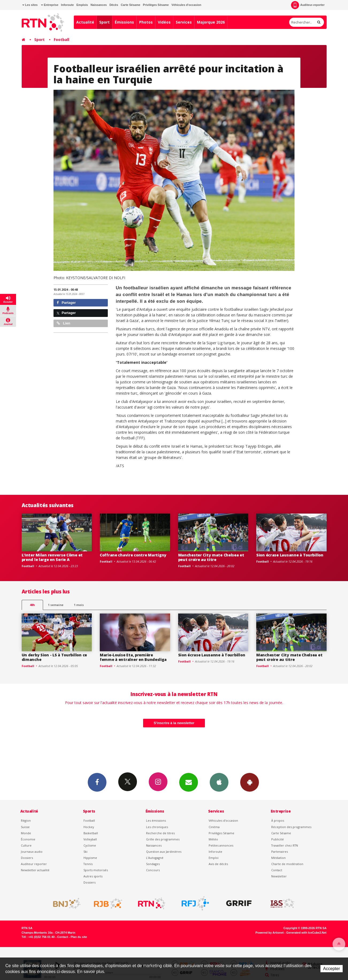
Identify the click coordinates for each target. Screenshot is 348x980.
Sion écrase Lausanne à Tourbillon (290, 555)
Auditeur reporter (34, 864)
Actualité (85, 22)
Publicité (278, 839)
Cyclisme (90, 845)
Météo (213, 839)
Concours (153, 870)
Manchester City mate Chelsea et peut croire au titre (211, 557)
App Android (250, 782)
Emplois (82, 5)
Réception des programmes (291, 827)
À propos (278, 820)
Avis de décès (218, 864)
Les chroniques (157, 827)
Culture (26, 845)
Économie (28, 839)
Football (62, 40)
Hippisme (90, 858)
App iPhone (219, 782)
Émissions (124, 22)
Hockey (89, 827)
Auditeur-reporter (308, 5)
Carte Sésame (131, 5)
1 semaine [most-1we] (56, 605)
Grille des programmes (163, 839)
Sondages (153, 864)
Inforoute (67, 5)
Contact (277, 870)
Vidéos (164, 22)
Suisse (25, 827)
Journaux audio (32, 852)
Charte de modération (287, 864)
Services (184, 22)
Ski (85, 852)
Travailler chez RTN (285, 845)
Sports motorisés (96, 870)
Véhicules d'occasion (186, 5)
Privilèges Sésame (156, 5)
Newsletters (189, 782)
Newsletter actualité (35, 870)
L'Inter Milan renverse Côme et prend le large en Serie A (52, 557)
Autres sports (93, 876)
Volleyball (90, 839)
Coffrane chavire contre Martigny (133, 555)
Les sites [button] (30, 5)
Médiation (278, 858)
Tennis (88, 864)
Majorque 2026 (211, 22)
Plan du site (79, 937)
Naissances (99, 5)
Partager (66, 303)
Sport (104, 22)
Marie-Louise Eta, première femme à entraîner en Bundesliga (133, 657)
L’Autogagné (155, 858)
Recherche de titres (160, 833)
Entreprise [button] (50, 5)
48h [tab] (32, 605)
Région (26, 820)
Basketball (91, 833)
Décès (114, 5)
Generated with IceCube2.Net (306, 933)
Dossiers (27, 858)
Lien (63, 323)
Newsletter (279, 876)
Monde (26, 833)
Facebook (97, 782)
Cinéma (214, 827)
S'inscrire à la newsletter (174, 723)
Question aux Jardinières (164, 852)
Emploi (214, 858)
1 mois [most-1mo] (79, 605)
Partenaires (280, 852)
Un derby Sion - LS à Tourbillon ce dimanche (54, 657)
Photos (146, 22)
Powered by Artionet (269, 933)
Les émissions (156, 820)
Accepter (332, 969)
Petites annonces (221, 845)
